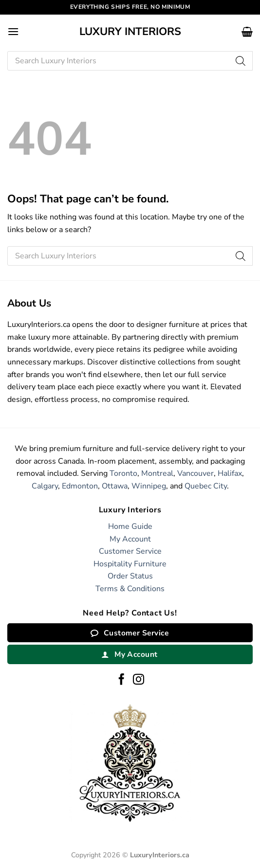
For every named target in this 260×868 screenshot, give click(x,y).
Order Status (130, 576)
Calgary (45, 486)
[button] (13, 31)
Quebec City (206, 486)
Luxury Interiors (130, 32)
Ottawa (115, 486)
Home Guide (130, 526)
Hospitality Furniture (130, 564)
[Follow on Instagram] (139, 680)
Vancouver (195, 473)
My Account (130, 539)
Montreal (157, 473)
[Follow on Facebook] (121, 680)
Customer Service (130, 551)
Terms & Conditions (130, 589)
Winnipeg (149, 486)
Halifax (230, 473)
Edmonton (80, 486)
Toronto (123, 473)
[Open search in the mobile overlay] (130, 61)
